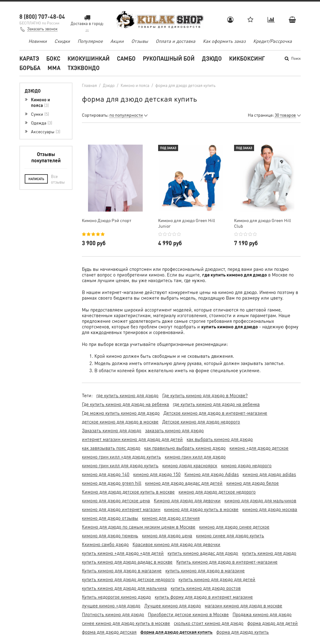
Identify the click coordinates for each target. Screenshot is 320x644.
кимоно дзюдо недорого (246, 465)
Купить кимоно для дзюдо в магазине (122, 570)
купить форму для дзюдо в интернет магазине (204, 597)
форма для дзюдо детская (109, 632)
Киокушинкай (89, 58)
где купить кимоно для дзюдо (127, 395)
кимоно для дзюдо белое (252, 483)
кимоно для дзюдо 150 (157, 474)
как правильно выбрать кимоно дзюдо (185, 448)
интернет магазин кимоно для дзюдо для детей (132, 439)
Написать (36, 179)
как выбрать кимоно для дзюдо (220, 439)
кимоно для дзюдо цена (167, 535)
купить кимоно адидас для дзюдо (203, 553)
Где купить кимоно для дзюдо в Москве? (205, 395)
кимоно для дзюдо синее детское (234, 527)
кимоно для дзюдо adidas (269, 474)
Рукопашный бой (169, 58)
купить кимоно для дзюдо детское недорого (128, 579)
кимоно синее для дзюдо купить (230, 535)
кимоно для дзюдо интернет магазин (121, 509)
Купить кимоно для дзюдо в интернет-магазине (227, 562)
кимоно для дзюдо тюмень (110, 535)
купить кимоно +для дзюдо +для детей (123, 553)
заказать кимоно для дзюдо (174, 430)
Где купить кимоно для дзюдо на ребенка (125, 404)
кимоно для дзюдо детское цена (116, 500)
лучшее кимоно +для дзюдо (111, 606)
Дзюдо (212, 58)
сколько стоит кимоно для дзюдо (209, 623)
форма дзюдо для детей (272, 623)
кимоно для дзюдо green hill (112, 483)
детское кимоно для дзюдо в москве (120, 422)
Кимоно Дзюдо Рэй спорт (107, 220)
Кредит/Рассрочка (272, 41)
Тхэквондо (84, 68)
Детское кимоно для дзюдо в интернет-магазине (215, 413)
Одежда (42, 123)
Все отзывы (58, 179)
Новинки (38, 41)
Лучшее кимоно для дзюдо (172, 606)
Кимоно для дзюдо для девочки (187, 500)
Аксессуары (46, 131)
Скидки (62, 41)
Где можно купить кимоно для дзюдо (121, 413)
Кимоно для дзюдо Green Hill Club (262, 223)
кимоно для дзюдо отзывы (110, 518)
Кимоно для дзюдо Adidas (212, 474)
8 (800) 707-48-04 (42, 16)
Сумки (40, 114)
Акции (117, 41)
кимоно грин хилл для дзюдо (195, 457)
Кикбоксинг (247, 58)
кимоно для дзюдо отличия (171, 518)
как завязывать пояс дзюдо (111, 448)
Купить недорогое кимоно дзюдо (116, 597)
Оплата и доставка (175, 41)
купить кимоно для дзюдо (269, 553)
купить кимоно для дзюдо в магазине (205, 570)
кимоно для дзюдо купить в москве (201, 509)
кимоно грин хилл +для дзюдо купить (121, 457)
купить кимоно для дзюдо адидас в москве (127, 562)
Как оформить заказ (224, 41)
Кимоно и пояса (40, 102)
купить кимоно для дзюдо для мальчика (124, 588)
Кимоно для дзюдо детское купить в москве (128, 492)
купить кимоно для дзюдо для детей (217, 579)
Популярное (90, 41)
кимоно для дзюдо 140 (106, 474)
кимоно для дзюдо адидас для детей (184, 483)
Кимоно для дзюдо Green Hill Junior (187, 223)
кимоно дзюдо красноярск (190, 465)
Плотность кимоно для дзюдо (113, 614)
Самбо (126, 58)
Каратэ (29, 58)
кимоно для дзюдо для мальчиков (260, 500)
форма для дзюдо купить (242, 632)
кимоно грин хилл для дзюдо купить (120, 465)
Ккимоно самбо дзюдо (105, 544)
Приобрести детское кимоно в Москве (188, 614)
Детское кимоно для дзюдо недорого (201, 422)
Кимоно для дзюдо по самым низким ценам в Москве (139, 527)
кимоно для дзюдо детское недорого (217, 492)
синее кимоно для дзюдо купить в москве (126, 623)
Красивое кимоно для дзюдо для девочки (176, 544)
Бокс (53, 58)
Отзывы (140, 41)
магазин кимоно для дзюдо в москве (243, 606)
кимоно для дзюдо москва (270, 509)
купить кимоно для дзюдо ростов (206, 588)
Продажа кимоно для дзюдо (262, 614)
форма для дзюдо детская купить (176, 632)
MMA (54, 68)
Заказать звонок (42, 29)
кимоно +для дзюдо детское (259, 448)
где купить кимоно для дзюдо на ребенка (216, 404)
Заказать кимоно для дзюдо (112, 430)
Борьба (30, 68)
